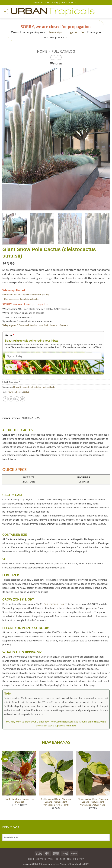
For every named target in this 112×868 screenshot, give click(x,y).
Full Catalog (63, 51)
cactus (26, 392)
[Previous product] (59, 57)
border (19, 392)
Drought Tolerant (21, 387)
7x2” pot (11, 392)
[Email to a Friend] (17, 399)
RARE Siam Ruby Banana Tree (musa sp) (19, 800)
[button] (5, 12)
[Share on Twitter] (11, 399)
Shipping (41, 859)
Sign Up (9, 335)
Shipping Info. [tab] (31, 418)
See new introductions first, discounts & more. (44, 325)
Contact (60, 859)
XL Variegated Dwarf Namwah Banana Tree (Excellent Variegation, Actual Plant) (56, 802)
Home (42, 51)
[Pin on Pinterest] (22, 399)
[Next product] (53, 57)
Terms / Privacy (75, 859)
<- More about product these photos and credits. (20, 299)
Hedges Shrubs (48, 387)
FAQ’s (51, 859)
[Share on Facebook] (5, 399)
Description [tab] (11, 418)
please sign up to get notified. (67, 32)
